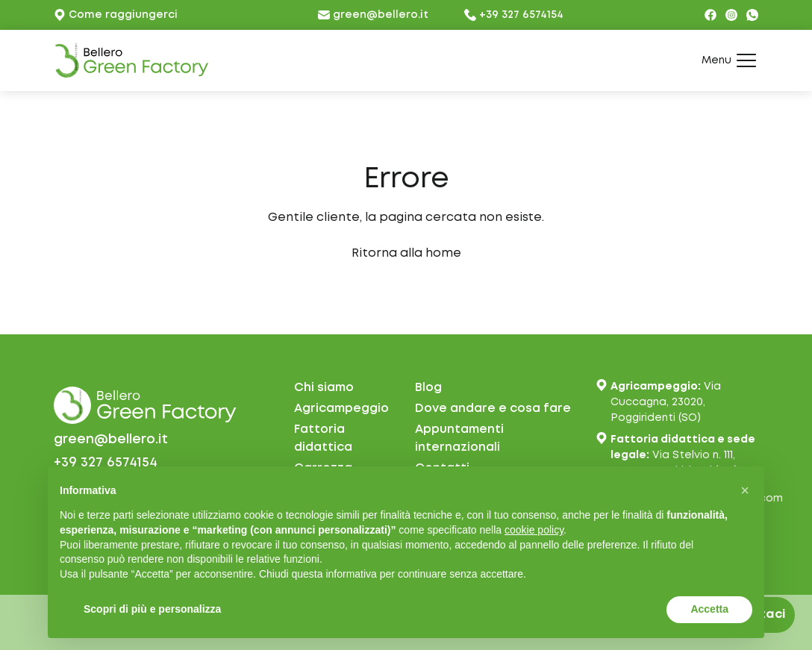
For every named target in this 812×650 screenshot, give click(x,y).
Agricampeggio (341, 409)
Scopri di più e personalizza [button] (152, 609)
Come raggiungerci (116, 15)
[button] (745, 490)
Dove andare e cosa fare (493, 409)
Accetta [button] (709, 609)
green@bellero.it (373, 15)
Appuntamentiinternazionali (459, 438)
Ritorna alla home (406, 253)
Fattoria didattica (323, 438)
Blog (428, 388)
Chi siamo (324, 388)
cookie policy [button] (534, 530)
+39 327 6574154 (514, 15)
